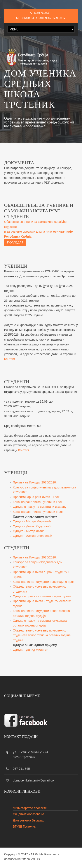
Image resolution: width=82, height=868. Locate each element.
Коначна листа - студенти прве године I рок (44, 582)
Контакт (10, 359)
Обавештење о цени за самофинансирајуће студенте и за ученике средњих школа (38, 233)
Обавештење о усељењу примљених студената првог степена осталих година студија (42, 635)
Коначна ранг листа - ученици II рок (38, 512)
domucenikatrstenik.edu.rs (22, 859)
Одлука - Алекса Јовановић (32, 536)
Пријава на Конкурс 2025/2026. (35, 482)
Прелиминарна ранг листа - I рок (36, 497)
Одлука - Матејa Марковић (32, 521)
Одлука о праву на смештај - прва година (42, 596)
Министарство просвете (30, 808)
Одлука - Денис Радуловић (32, 526)
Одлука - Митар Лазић (29, 531)
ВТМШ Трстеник (24, 826)
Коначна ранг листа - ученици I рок (38, 502)
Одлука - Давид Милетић (31, 650)
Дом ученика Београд (28, 820)
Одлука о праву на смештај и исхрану (40, 507)
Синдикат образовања (29, 814)
